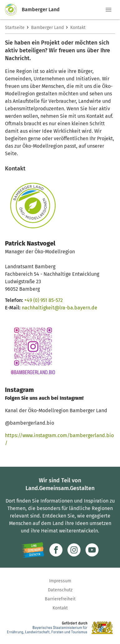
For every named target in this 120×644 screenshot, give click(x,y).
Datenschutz (60, 590)
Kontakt (78, 28)
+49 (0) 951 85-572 (44, 300)
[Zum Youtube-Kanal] (92, 550)
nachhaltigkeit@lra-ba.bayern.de (60, 308)
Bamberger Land (47, 28)
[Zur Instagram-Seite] (74, 550)
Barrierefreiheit (60, 599)
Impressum (60, 581)
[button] (108, 10)
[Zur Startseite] (13, 10)
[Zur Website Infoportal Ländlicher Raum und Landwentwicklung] (33, 550)
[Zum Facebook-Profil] (56, 550)
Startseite (15, 28)
